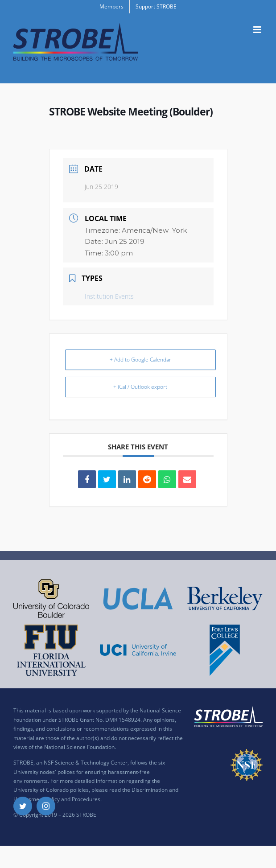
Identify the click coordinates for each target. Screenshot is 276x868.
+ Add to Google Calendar (140, 360)
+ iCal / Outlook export (140, 387)
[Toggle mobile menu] (258, 30)
